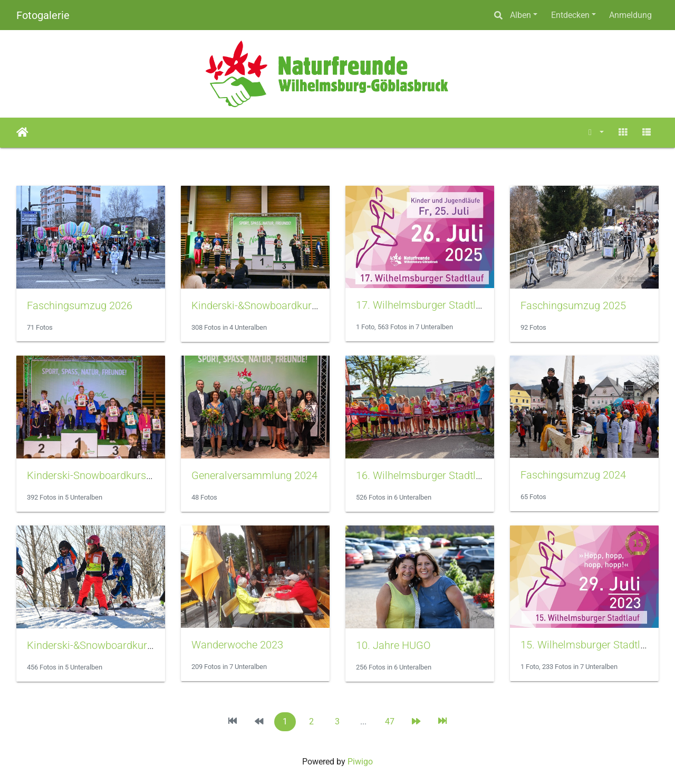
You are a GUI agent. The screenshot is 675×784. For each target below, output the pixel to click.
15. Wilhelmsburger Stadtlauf (588, 645)
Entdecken (570, 15)
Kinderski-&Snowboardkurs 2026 (267, 305)
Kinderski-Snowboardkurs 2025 (99, 475)
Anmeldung (630, 15)
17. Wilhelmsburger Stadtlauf (423, 305)
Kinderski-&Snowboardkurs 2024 (103, 645)
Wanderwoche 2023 (237, 645)
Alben (520, 15)
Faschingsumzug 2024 (573, 475)
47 (390, 721)
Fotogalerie (43, 15)
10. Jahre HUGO (393, 645)
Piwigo (360, 762)
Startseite (22, 132)
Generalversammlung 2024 (254, 475)
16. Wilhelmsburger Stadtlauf (423, 475)
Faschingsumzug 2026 (80, 305)
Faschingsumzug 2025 (573, 305)
